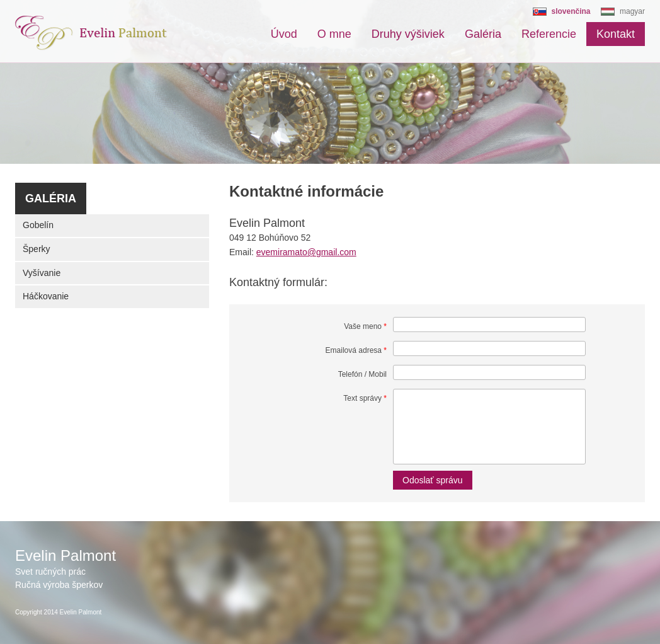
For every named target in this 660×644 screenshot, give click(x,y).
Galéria (483, 34)
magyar (632, 11)
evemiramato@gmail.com (306, 252)
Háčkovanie (46, 296)
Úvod (284, 34)
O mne (334, 34)
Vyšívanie (42, 273)
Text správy (365, 398)
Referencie (549, 34)
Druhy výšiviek (408, 34)
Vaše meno (365, 326)
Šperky (37, 249)
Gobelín (38, 225)
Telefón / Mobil (362, 374)
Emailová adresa (356, 350)
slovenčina (571, 11)
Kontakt (616, 34)
